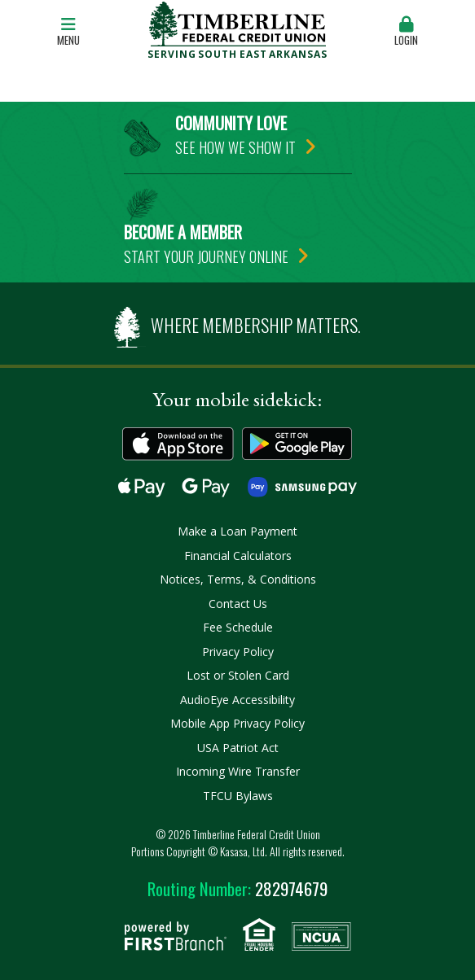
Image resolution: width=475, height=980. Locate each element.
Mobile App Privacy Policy (237, 723)
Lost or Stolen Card (238, 675)
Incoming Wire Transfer (238, 771)
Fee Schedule (238, 627)
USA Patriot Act (238, 748)
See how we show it (235, 147)
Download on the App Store (178, 444)
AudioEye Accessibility (237, 700)
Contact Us (238, 604)
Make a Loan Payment (237, 531)
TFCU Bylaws (238, 796)
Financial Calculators (238, 556)
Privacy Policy (238, 652)
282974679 (237, 888)
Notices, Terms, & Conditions (238, 579)
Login (407, 32)
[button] (407, 33)
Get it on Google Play (298, 444)
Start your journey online (206, 256)
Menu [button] (68, 32)
